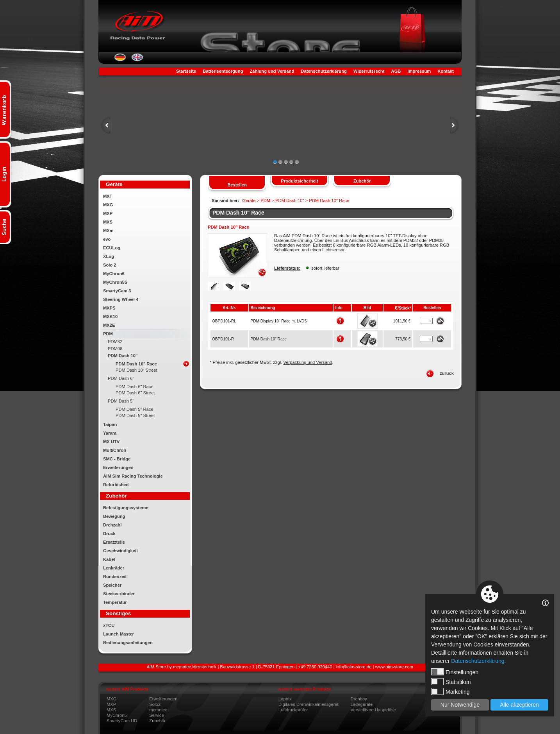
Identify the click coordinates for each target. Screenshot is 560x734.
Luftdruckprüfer (293, 710)
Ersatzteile (114, 542)
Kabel (109, 559)
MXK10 (110, 317)
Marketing (450, 691)
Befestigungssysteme (126, 508)
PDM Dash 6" (121, 378)
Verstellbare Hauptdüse (373, 710)
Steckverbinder (119, 594)
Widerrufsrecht (369, 71)
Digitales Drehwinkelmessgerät (309, 704)
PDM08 (115, 349)
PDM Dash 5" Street (135, 415)
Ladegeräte (362, 704)
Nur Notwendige (460, 705)
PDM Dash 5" (121, 401)
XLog (109, 256)
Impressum (419, 71)
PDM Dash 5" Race (135, 409)
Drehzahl (112, 525)
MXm (108, 231)
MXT (108, 196)
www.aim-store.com (394, 667)
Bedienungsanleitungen (128, 643)
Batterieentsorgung (223, 71)
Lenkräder (114, 568)
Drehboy (359, 699)
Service (156, 715)
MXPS (109, 308)
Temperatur (115, 602)
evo (107, 239)
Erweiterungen (118, 467)
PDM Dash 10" (123, 356)
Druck (109, 533)
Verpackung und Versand (308, 362)
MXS (108, 222)
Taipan (110, 424)
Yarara (110, 433)
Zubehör (157, 721)
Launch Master (119, 634)
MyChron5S (115, 282)
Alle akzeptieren (519, 705)
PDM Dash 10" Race (136, 364)
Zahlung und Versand (272, 71)
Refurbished (116, 485)
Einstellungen (455, 672)
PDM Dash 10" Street (136, 370)
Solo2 (155, 704)
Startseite (186, 71)
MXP (108, 213)
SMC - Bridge (117, 459)
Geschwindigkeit (120, 551)
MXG (108, 205)
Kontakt (446, 71)
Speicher (112, 585)
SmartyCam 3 (117, 291)
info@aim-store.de (354, 667)
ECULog (112, 248)
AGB (396, 71)
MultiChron (115, 450)
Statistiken (451, 682)
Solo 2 (110, 265)
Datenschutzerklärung (324, 71)
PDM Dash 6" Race (135, 387)
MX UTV (111, 442)
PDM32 (115, 342)
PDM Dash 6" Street (135, 393)
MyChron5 (117, 715)
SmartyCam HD (122, 721)
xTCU (109, 625)
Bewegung (114, 516)
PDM (108, 334)
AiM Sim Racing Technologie (133, 476)
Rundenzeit (115, 576)
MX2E (109, 325)
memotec (158, 710)
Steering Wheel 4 (121, 299)
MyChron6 (114, 274)
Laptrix (285, 699)
